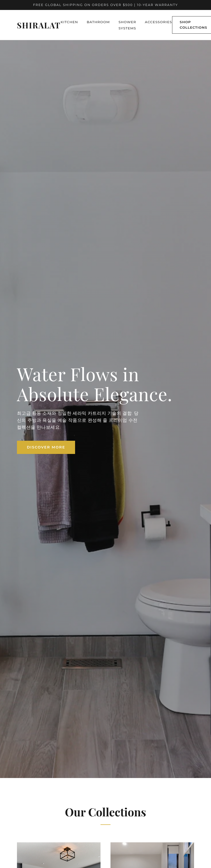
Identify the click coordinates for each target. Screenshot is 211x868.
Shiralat (39, 25)
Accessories (158, 22)
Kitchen (69, 22)
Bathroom (98, 22)
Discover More (46, 447)
